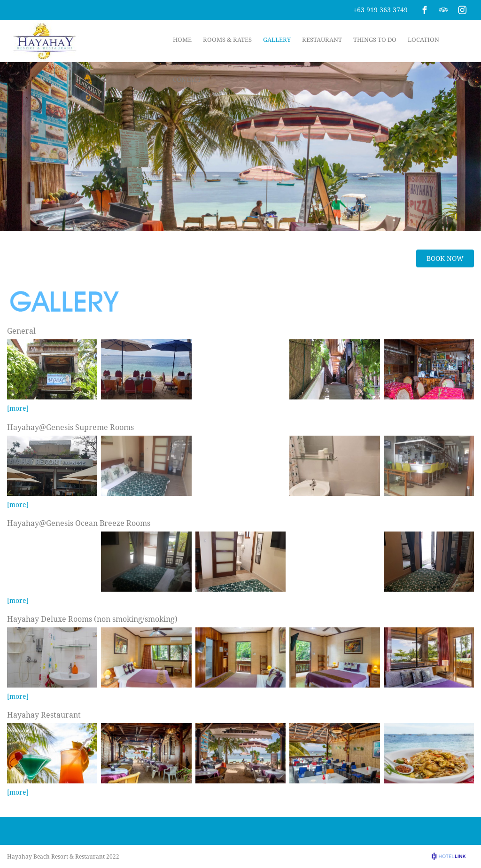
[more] (18, 408)
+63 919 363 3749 (380, 10)
